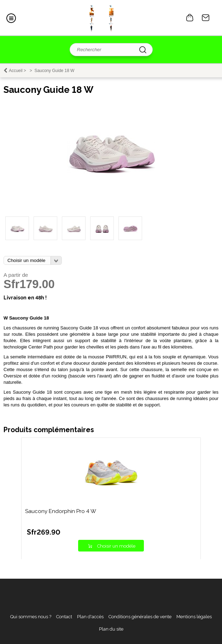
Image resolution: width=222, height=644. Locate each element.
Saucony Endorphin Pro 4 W (61, 511)
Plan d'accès (90, 617)
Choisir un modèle (116, 546)
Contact (206, 18)
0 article (190, 18)
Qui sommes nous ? (31, 617)
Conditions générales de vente (140, 617)
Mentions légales (194, 617)
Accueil (16, 71)
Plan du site (111, 629)
